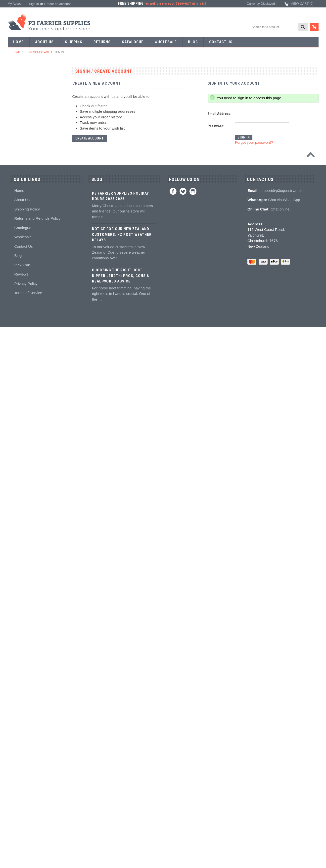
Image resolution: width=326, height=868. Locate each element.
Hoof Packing (20, 453)
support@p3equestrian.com (283, 732)
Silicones (17, 480)
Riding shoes (20, 117)
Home (17, 52)
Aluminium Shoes (23, 99)
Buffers (16, 317)
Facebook (173, 732)
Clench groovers (22, 362)
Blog (18, 797)
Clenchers (18, 353)
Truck (14, 434)
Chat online (280, 750)
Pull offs (16, 308)
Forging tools (20, 181)
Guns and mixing (23, 471)
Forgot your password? (254, 142)
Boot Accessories (23, 616)
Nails (14, 163)
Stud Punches (21, 226)
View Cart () (302, 4)
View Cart (22, 806)
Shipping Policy (27, 750)
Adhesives (18, 462)
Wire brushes (20, 425)
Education (18, 543)
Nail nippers (19, 290)
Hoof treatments (22, 534)
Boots (15, 607)
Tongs (15, 208)
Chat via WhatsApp (284, 741)
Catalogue (23, 769)
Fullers (15, 271)
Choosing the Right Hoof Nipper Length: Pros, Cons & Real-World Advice (121, 817)
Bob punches (20, 244)
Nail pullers (18, 326)
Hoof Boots (18, 598)
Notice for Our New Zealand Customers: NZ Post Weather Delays (122, 776)
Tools (14, 172)
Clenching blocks (23, 371)
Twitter (183, 732)
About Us (22, 741)
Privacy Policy (26, 825)
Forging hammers (23, 217)
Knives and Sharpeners (27, 335)
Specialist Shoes (22, 108)
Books (15, 552)
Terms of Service (28, 834)
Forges (15, 262)
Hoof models (20, 561)
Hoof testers (19, 389)
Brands (16, 688)
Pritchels (17, 190)
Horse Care (19, 670)
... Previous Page (37, 52)
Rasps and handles (24, 380)
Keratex (16, 498)
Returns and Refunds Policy (37, 759)
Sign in (34, 4)
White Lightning (22, 507)
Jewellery (17, 652)
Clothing (16, 625)
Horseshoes (19, 90)
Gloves (15, 661)
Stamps (16, 199)
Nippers (16, 298)
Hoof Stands (19, 398)
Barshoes (17, 135)
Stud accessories (23, 588)
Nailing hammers (23, 344)
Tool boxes (18, 407)
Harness (16, 126)
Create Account (90, 138)
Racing (15, 145)
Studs (15, 570)
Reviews (21, 815)
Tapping (16, 235)
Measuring (18, 416)
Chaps (15, 634)
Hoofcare (17, 443)
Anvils (15, 253)
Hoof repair (18, 525)
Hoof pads (18, 489)
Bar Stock (17, 154)
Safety (15, 643)
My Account (16, 4)
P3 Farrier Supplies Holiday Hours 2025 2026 (120, 737)
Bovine (15, 679)
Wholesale (23, 778)
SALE (15, 81)
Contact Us (23, 787)
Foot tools (18, 280)
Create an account (57, 4)
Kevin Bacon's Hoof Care (28, 516)
